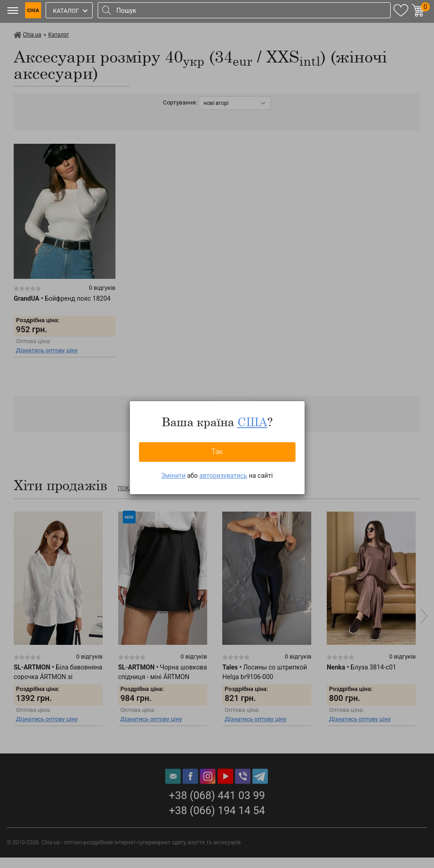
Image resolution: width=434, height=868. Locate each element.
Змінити (173, 476)
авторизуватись (223, 476)
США (252, 422)
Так (217, 452)
